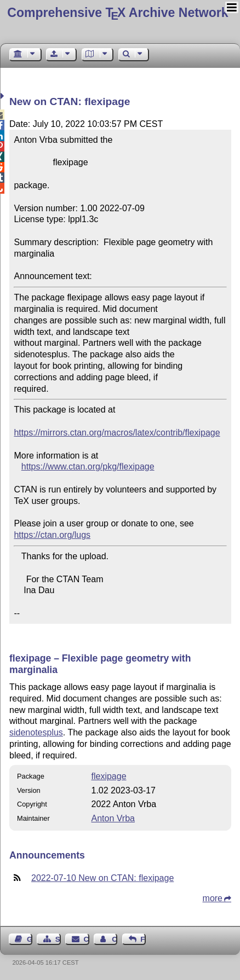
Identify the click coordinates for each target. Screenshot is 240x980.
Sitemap (58, 939)
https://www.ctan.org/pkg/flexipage (88, 466)
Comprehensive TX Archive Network (118, 13)
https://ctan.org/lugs (52, 535)
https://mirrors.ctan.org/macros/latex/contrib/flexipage (117, 433)
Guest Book (30, 939)
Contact (87, 939)
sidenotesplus (36, 732)
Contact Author (115, 939)
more (213, 898)
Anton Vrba (113, 818)
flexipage (108, 776)
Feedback (143, 939)
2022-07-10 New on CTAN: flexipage (102, 878)
